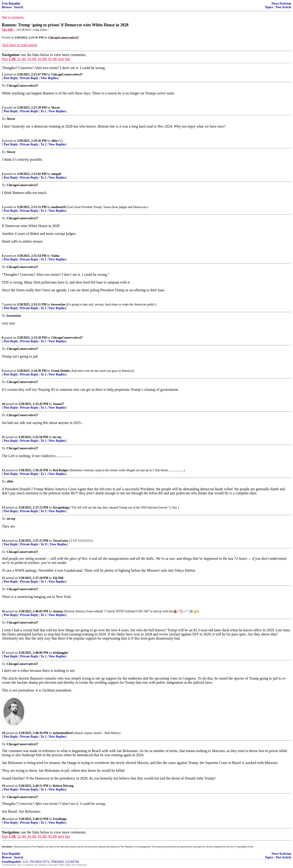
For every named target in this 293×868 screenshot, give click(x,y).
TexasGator (61, 541)
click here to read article (20, 45)
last (68, 59)
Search (19, 7)
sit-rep (57, 437)
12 (3, 470)
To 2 (43, 144)
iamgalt (56, 174)
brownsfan (58, 304)
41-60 (32, 59)
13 (3, 508)
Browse (7, 7)
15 (3, 578)
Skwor (56, 108)
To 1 (43, 111)
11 (3, 437)
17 (3, 653)
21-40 (21, 59)
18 (3, 733)
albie (54, 141)
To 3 (43, 511)
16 (3, 611)
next (61, 59)
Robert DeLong (63, 786)
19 (3, 786)
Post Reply (11, 78)
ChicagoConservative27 (67, 74)
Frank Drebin (60, 371)
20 (3, 819)
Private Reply (29, 78)
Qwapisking (61, 508)
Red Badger (61, 470)
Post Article (283, 7)
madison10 (58, 207)
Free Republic (11, 4)
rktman (58, 611)
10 (3, 404)
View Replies (49, 78)
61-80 (42, 59)
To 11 (44, 544)
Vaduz (56, 256)
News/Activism (281, 4)
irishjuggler (61, 653)
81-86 (53, 59)
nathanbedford (63, 733)
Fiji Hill (58, 578)
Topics (269, 7)
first (5, 59)
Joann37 (58, 404)
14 (3, 541)
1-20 (12, 59)
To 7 (43, 341)
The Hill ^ (8, 30)
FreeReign (60, 819)
